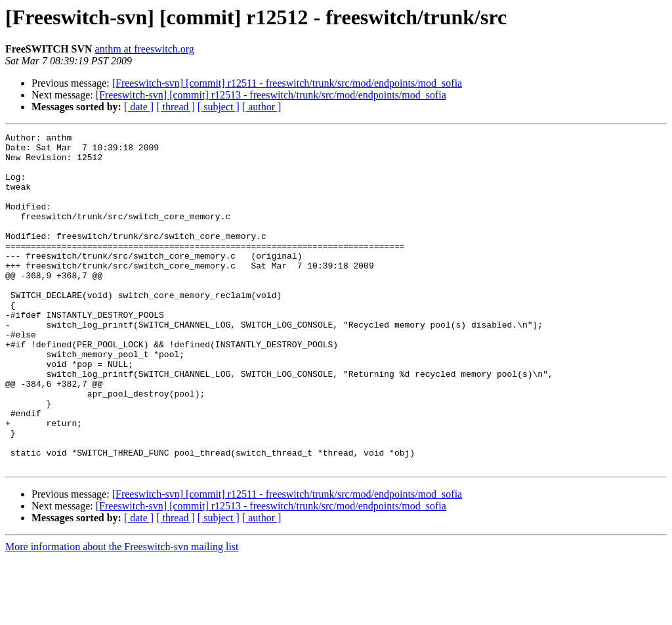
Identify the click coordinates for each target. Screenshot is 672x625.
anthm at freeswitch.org (145, 49)
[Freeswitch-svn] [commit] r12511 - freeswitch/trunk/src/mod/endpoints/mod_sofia (287, 83)
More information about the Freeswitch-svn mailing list (122, 614)
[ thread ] (176, 107)
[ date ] (139, 107)
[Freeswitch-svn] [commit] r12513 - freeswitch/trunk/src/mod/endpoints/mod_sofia (271, 95)
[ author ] (262, 107)
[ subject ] (219, 107)
